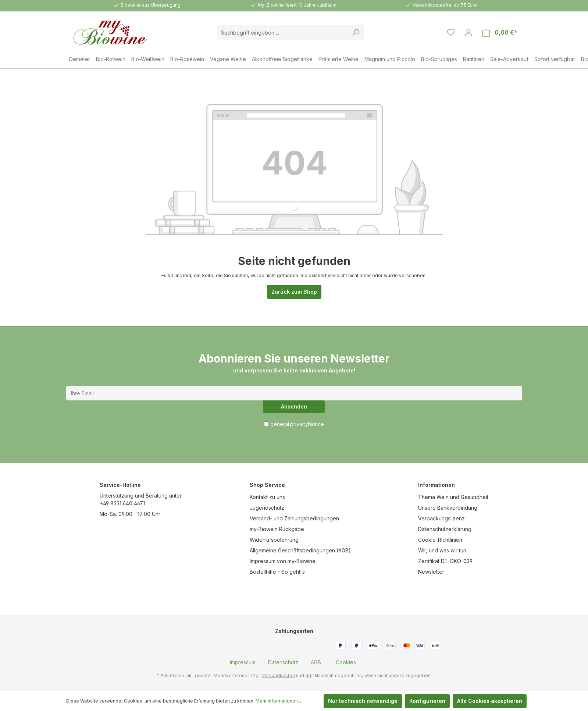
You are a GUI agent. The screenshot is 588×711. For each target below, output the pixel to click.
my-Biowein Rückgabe (277, 529)
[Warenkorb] (500, 33)
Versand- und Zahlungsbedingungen (294, 518)
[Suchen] (356, 33)
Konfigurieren (427, 701)
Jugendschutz (267, 508)
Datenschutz (283, 662)
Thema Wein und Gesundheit (453, 497)
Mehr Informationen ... (279, 701)
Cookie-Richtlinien (440, 540)
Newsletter (431, 572)
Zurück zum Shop (294, 292)
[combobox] (282, 33)
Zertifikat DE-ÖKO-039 (445, 561)
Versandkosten (278, 675)
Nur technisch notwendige (363, 701)
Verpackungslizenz (441, 518)
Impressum (243, 662)
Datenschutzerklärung (445, 529)
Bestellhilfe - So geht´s (277, 572)
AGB (316, 662)
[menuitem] (243, 662)
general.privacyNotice (297, 424)
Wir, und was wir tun (442, 550)
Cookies (346, 662)
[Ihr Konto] (468, 32)
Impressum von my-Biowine (283, 561)
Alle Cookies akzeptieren (490, 701)
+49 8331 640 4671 (122, 503)
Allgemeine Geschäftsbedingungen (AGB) (300, 550)
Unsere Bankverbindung (448, 508)
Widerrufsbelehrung (274, 540)
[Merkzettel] (451, 32)
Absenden (294, 406)
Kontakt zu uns (267, 497)
